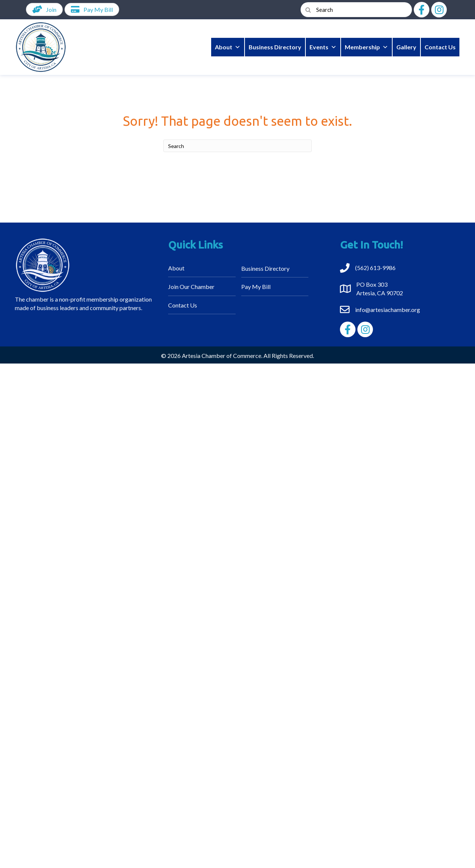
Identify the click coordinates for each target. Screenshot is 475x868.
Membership (366, 47)
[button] (422, 10)
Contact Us (440, 47)
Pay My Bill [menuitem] (256, 287)
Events (323, 47)
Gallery (406, 47)
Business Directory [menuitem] (265, 268)
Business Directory (275, 47)
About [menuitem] (176, 268)
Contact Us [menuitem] (183, 305)
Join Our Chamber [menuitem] (191, 287)
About (228, 47)
